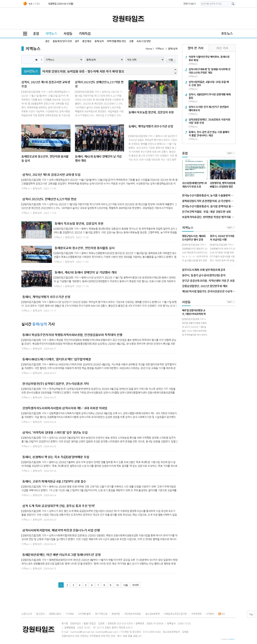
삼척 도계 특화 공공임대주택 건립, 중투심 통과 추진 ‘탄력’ (59, 506)
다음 (126, 585)
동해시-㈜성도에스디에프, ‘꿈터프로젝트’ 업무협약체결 (57, 359)
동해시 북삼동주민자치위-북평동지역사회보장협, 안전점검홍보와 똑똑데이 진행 (72, 335)
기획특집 (85, 33)
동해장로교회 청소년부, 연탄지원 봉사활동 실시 (85, 248)
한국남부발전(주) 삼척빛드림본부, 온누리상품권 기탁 (56, 384)
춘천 (47, 41)
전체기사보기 (190, 4)
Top (251, 614)
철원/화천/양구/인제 (62, 41)
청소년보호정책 (152, 614)
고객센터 (210, 614)
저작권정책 (196, 614)
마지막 (136, 585)
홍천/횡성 (87, 41)
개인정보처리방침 (133, 614)
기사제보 (70, 614)
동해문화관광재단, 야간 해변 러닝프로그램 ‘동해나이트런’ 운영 (61, 555)
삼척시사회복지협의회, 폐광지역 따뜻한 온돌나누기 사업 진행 (61, 530)
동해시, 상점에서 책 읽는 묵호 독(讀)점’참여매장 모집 (56, 457)
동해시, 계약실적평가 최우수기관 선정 (46, 297)
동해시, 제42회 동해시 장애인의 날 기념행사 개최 (86, 272)
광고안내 (40, 614)
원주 (77, 41)
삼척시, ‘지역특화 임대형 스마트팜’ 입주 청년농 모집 (55, 432)
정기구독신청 (101, 614)
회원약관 (116, 614)
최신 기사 (222, 48)
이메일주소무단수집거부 (175, 614)
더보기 (230, 153)
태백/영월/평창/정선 (116, 41)
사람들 (68, 33)
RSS (222, 614)
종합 (36, 33)
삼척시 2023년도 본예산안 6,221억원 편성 (49, 199)
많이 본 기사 (196, 48)
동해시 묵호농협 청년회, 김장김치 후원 (79, 223)
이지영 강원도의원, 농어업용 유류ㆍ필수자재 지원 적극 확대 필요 (83, 71)
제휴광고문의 (55, 614)
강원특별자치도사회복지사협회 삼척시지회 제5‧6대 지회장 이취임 (65, 408)
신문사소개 (27, 614)
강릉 (131, 41)
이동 (171, 60)
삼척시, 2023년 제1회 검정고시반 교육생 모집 (51, 175)
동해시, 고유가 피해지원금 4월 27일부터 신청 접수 (54, 481)
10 (117, 585)
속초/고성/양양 (144, 41)
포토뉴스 (227, 33)
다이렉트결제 (84, 614)
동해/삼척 (99, 41)
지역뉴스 (51, 33)
